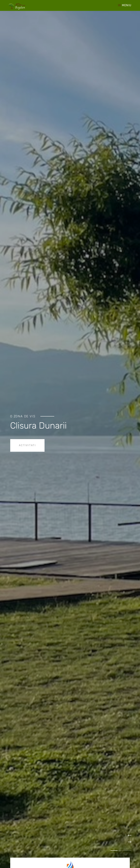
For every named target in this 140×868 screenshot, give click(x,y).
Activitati (27, 445)
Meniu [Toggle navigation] (125, 5)
